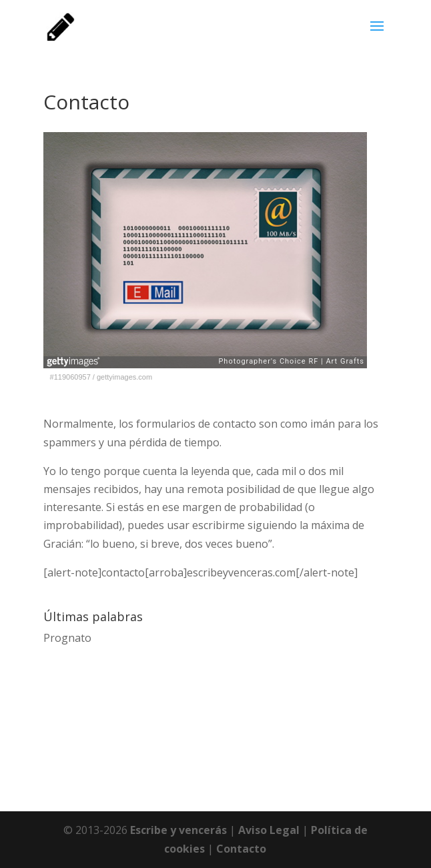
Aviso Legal (269, 830)
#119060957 (70, 377)
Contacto (241, 849)
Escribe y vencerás (178, 830)
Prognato (67, 638)
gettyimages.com (124, 377)
